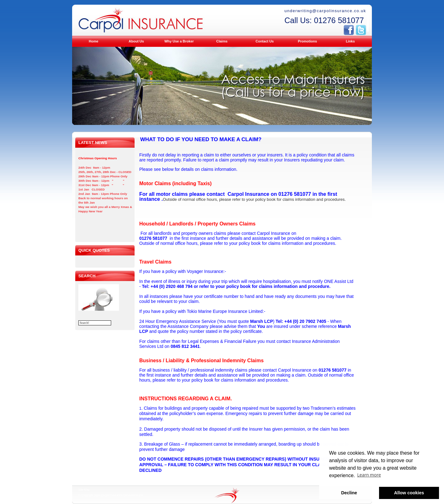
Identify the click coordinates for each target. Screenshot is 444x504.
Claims (222, 41)
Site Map (84, 490)
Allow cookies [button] (409, 493)
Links (350, 41)
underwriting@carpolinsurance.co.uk (325, 11)
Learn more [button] (369, 475)
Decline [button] (349, 493)
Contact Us (264, 41)
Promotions (307, 41)
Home (94, 41)
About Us (136, 41)
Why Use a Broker (179, 41)
